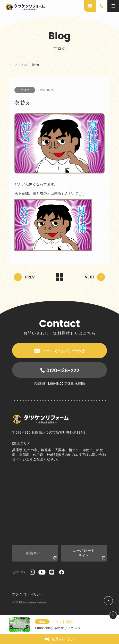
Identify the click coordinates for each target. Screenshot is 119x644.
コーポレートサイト (89, 554)
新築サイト (41, 556)
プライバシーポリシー (28, 594)
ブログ (25, 90)
